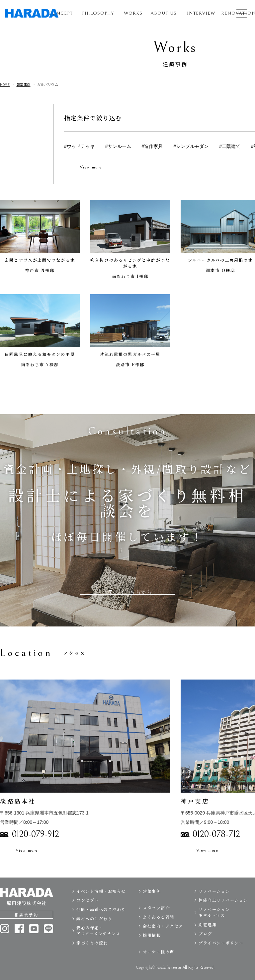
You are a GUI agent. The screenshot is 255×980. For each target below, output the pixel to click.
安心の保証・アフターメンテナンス (98, 945)
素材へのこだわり (94, 933)
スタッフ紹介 (156, 922)
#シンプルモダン (191, 146)
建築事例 (24, 85)
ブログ (205, 948)
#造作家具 (152, 146)
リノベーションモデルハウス (214, 926)
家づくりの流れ (92, 957)
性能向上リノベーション (223, 915)
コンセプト (88, 915)
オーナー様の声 (159, 966)
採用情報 (152, 949)
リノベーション (214, 905)
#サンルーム (118, 146)
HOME (5, 85)
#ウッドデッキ (79, 146)
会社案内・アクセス (163, 940)
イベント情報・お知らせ (101, 905)
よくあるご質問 (159, 931)
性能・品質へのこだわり (101, 923)
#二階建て (230, 146)
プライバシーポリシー (221, 957)
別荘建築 (208, 939)
